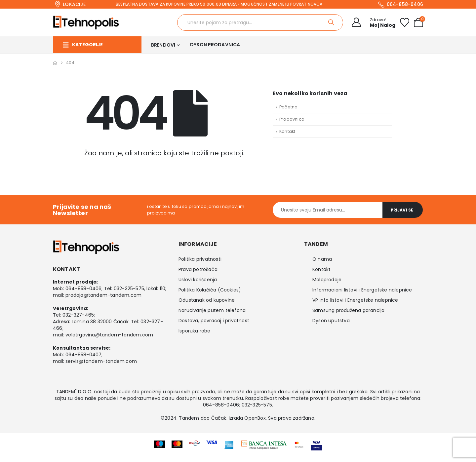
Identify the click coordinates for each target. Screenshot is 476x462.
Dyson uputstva (331, 321)
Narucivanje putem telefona (212, 310)
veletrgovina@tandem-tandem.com (109, 335)
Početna (288, 107)
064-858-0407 (83, 355)
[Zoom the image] (264, 445)
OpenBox (255, 418)
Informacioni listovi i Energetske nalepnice (362, 290)
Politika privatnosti (200, 259)
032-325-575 (129, 289)
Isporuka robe (195, 331)
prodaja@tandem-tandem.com (103, 295)
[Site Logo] (86, 22)
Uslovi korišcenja (198, 280)
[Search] (332, 22)
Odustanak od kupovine (207, 300)
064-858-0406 (83, 289)
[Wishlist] (405, 22)
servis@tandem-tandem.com (101, 361)
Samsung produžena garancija (348, 310)
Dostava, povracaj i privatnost (214, 321)
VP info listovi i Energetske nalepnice (355, 300)
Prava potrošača (198, 269)
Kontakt (287, 131)
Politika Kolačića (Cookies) (210, 290)
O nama (322, 259)
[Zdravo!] (372, 22)
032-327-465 (78, 315)
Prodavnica (292, 119)
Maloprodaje (327, 280)
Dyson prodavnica (215, 45)
